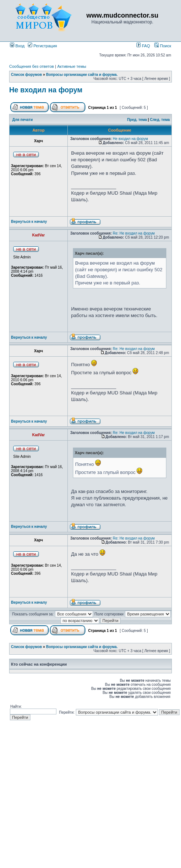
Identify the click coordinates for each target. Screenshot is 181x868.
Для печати (23, 120)
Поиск (163, 46)
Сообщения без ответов (32, 66)
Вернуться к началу (29, 222)
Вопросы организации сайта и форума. (82, 75)
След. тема (160, 120)
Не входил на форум (46, 90)
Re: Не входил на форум (134, 233)
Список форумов (27, 75)
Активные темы (72, 66)
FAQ (143, 46)
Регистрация (42, 46)
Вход (17, 46)
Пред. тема (137, 120)
